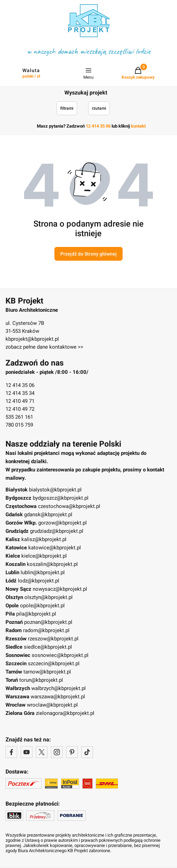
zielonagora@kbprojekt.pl (65, 713)
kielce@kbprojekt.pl (44, 556)
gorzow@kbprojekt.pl (63, 523)
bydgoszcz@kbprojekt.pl (61, 498)
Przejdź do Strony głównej (88, 254)
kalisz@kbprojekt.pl (44, 539)
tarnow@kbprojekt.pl (47, 672)
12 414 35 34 (20, 393)
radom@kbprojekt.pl (46, 630)
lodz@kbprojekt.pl (39, 581)
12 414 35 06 (20, 385)
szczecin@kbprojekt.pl (54, 664)
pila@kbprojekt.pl (36, 614)
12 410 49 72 (20, 409)
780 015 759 (19, 425)
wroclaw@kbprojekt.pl (52, 705)
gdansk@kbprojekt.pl (48, 515)
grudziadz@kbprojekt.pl (57, 531)
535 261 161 (19, 417)
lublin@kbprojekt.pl (43, 572)
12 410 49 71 (20, 401)
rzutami (99, 108)
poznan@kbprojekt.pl (48, 622)
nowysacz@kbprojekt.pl (60, 589)
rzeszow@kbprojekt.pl (53, 639)
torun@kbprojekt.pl (41, 680)
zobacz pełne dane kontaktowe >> (44, 347)
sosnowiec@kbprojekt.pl (60, 655)
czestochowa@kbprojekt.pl (69, 506)
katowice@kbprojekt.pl (55, 548)
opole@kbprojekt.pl (42, 606)
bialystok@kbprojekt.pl (55, 490)
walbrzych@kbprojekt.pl (59, 688)
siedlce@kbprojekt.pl (48, 647)
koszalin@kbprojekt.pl (52, 564)
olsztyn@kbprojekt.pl (49, 597)
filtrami (67, 108)
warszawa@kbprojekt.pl (58, 697)
